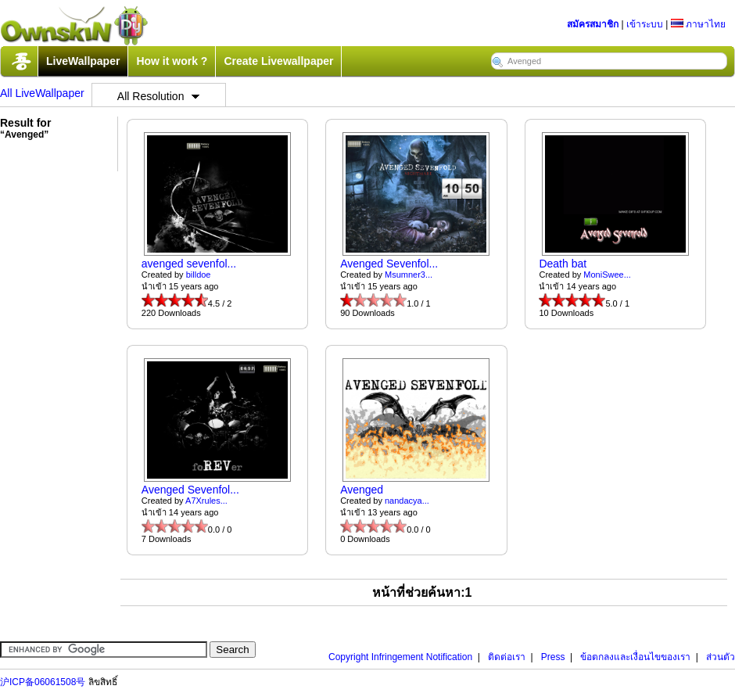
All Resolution (159, 96)
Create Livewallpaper (278, 61)
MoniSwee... (607, 275)
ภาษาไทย (698, 24)
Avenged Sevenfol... (389, 264)
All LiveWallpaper (42, 93)
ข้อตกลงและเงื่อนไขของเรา (635, 657)
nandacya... (407, 501)
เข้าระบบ (645, 24)
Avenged (362, 490)
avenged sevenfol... (189, 264)
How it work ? (172, 61)
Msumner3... (409, 275)
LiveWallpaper (83, 61)
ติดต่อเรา (507, 657)
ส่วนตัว (721, 657)
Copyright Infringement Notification (400, 657)
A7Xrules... (206, 501)
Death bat (563, 264)
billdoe (199, 275)
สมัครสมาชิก (593, 24)
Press (553, 657)
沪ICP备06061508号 (43, 682)
